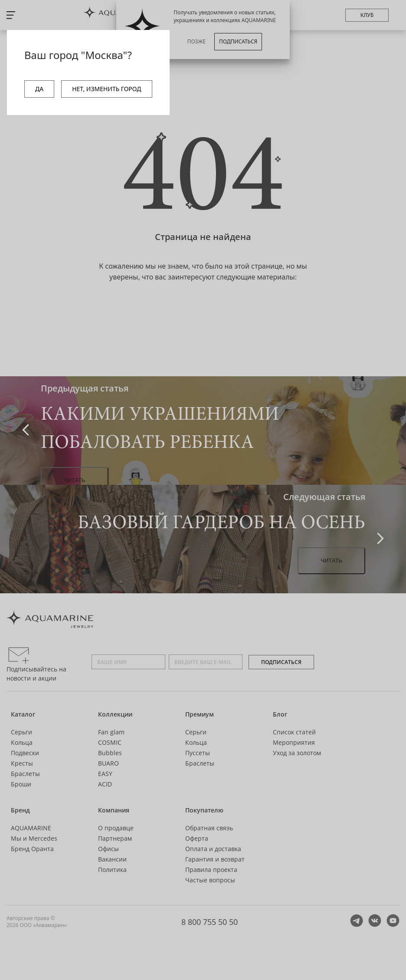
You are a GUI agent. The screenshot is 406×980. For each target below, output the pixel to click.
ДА (39, 89)
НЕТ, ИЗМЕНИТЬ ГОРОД (106, 89)
